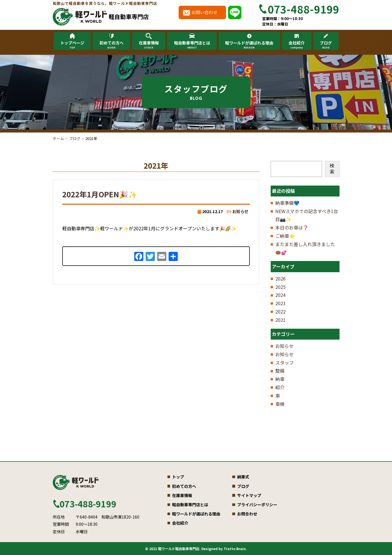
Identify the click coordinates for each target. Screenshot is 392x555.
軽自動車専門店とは (192, 45)
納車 (280, 379)
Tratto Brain (235, 549)
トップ (178, 477)
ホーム (58, 138)
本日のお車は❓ (292, 227)
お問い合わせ (204, 12)
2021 (280, 320)
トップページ (72, 45)
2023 (280, 303)
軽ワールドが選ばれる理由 (249, 45)
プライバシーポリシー (257, 505)
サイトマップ (249, 495)
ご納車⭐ (285, 236)
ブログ (326, 45)
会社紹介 (297, 45)
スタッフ (284, 363)
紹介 (280, 387)
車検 (280, 404)
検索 (332, 169)
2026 (280, 279)
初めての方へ (112, 45)
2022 (280, 311)
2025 (280, 287)
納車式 (243, 477)
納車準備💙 (287, 203)
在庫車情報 (149, 45)
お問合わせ (247, 514)
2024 (280, 295)
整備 (280, 371)
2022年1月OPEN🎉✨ (100, 194)
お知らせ (240, 211)
